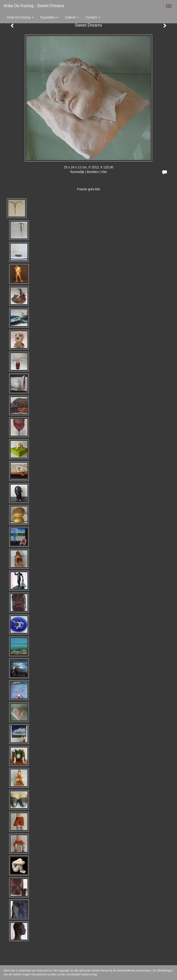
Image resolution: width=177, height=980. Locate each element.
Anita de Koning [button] (20, 17)
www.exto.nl (44, 971)
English (169, 6)
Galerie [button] (72, 17)
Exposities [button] (49, 17)
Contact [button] (93, 17)
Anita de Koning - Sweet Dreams (34, 6)
